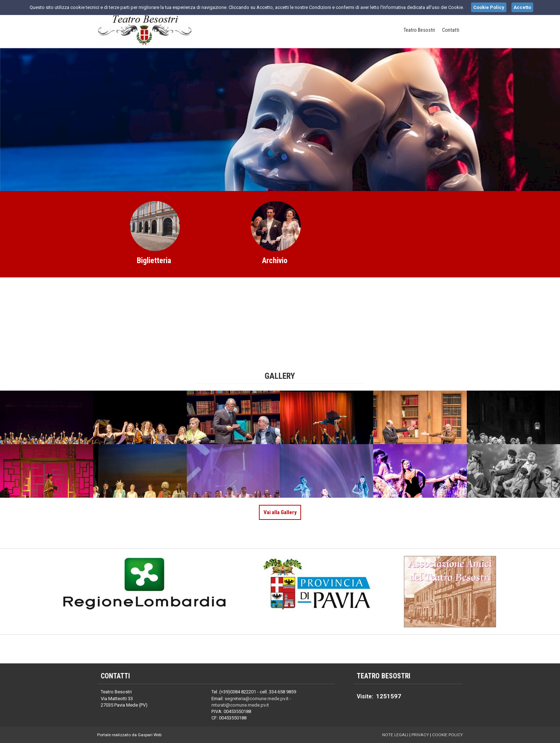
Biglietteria (154, 260)
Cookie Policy (447, 735)
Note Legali (395, 735)
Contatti (451, 30)
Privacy (420, 735)
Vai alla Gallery (280, 512)
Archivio (275, 260)
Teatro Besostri (419, 30)
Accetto (522, 7)
